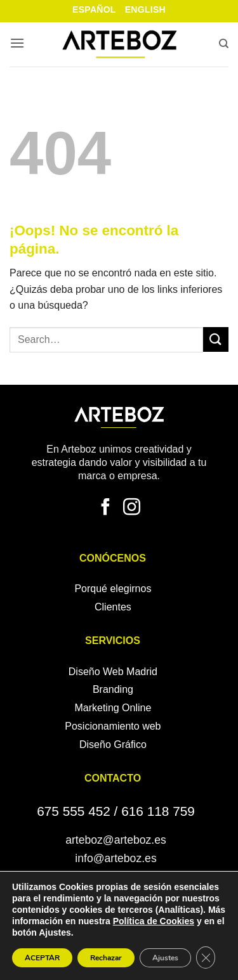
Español (94, 10)
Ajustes (165, 958)
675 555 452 (74, 811)
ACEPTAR (42, 958)
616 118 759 (158, 811)
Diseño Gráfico (113, 745)
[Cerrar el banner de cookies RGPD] (206, 957)
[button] (17, 44)
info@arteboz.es (116, 858)
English (145, 10)
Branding (113, 689)
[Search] (224, 45)
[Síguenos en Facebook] (106, 508)
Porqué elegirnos (113, 589)
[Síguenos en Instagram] (132, 508)
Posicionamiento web (113, 726)
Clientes (113, 607)
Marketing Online (113, 708)
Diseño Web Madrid (113, 672)
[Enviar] (216, 339)
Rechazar (106, 958)
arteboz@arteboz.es (116, 840)
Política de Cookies (154, 921)
